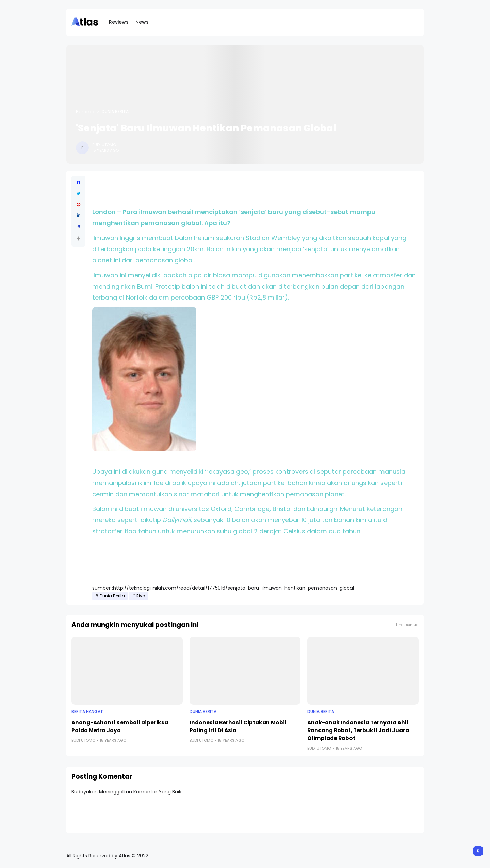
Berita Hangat (87, 712)
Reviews (119, 22)
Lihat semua (407, 625)
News (142, 22)
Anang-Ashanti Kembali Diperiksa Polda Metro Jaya (120, 726)
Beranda (86, 112)
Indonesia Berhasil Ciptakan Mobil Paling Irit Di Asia (238, 726)
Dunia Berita (115, 112)
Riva (141, 596)
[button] (78, 238)
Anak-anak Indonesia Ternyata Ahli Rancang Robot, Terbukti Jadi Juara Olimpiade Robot (358, 730)
